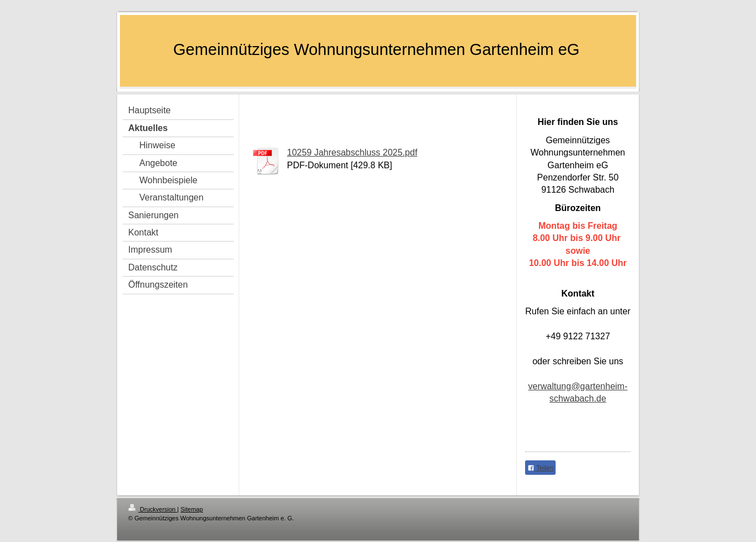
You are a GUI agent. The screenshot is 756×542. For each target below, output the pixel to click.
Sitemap (191, 509)
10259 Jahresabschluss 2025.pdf (352, 152)
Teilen (540, 468)
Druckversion (153, 509)
